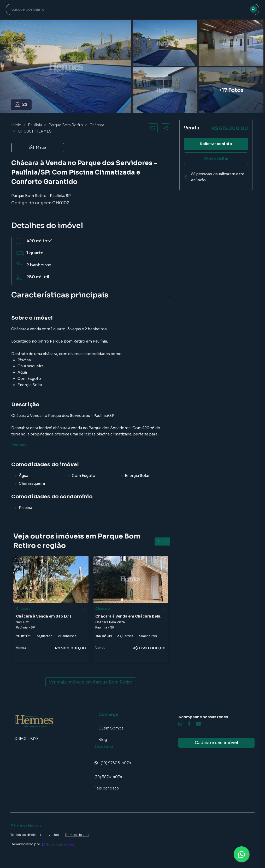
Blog (103, 740)
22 (21, 104)
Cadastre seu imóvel (216, 743)
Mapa (38, 147)
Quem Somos (111, 728)
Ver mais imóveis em (91, 682)
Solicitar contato (216, 144)
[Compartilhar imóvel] (166, 128)
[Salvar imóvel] (153, 128)
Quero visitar (216, 158)
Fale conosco (107, 788)
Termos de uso (77, 835)
